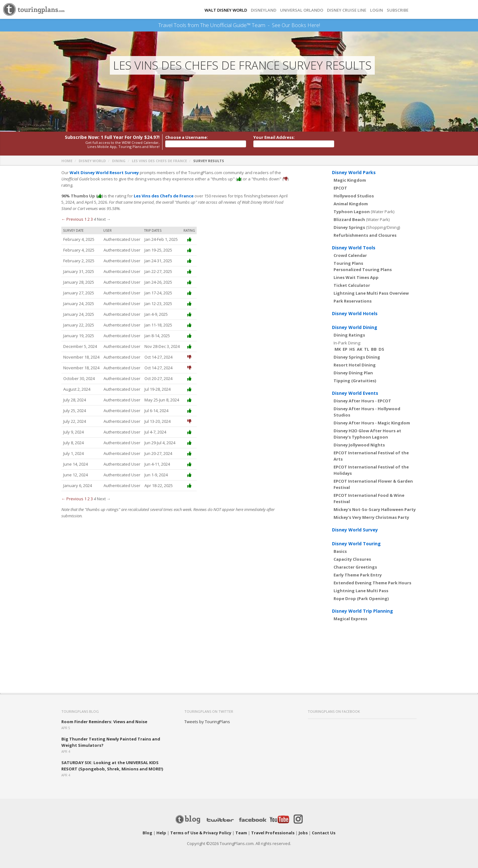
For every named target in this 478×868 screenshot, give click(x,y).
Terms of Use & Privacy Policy (201, 833)
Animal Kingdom (351, 204)
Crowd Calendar (350, 255)
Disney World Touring (356, 544)
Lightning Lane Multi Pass (361, 591)
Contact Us (324, 833)
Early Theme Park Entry (358, 575)
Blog (147, 833)
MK (338, 349)
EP (345, 349)
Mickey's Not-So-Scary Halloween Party (375, 509)
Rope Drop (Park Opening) (361, 599)
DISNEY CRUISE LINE (347, 10)
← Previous (72, 219)
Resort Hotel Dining (355, 365)
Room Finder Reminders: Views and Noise (104, 722)
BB (374, 349)
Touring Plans (348, 263)
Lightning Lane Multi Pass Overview (371, 293)
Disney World (92, 161)
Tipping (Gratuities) (355, 381)
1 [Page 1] (85, 219)
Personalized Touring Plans (363, 269)
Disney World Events (355, 393)
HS (352, 349)
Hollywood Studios (354, 196)
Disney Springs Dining (357, 357)
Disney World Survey (355, 530)
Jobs (303, 833)
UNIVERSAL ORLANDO (302, 10)
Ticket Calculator (352, 285)
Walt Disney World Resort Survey (104, 173)
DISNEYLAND (264, 10)
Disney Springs (349, 227)
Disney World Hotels (355, 313)
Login (377, 10)
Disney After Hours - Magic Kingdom (372, 423)
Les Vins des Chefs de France (159, 161)
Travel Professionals (273, 833)
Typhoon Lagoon (352, 212)
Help (161, 833)
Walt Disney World (226, 10)
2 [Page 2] (89, 219)
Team (241, 833)
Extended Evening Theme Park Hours (372, 583)
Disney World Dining (355, 327)
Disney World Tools (354, 248)
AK (360, 349)
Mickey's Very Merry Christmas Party (371, 517)
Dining (119, 161)
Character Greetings (355, 567)
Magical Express (350, 619)
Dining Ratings (349, 335)
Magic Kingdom (350, 180)
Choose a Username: (187, 137)
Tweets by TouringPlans (207, 722)
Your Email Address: (274, 137)
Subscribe (398, 10)
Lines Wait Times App (356, 277)
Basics (340, 551)
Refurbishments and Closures (365, 235)
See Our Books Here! (296, 25)
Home (67, 161)
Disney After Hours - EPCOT (362, 401)
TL (367, 349)
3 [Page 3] (92, 219)
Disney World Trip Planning (363, 611)
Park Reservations (353, 301)
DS (381, 349)
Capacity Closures (352, 559)
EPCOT (340, 188)
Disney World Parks (354, 172)
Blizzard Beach (349, 219)
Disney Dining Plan (353, 373)
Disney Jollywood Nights (359, 445)
